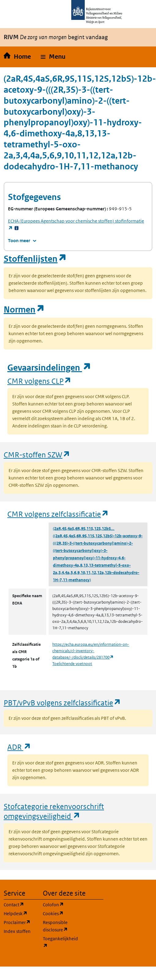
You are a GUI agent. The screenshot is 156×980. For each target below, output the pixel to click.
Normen (24, 310)
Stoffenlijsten (35, 259)
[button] (53, 57)
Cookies (59, 913)
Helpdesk (20, 913)
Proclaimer (20, 922)
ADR (19, 747)
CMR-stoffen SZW (37, 455)
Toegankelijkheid (59, 942)
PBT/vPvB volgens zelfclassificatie (62, 703)
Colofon (59, 904)
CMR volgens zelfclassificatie (58, 514)
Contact (20, 904)
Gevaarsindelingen (49, 368)
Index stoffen (17, 931)
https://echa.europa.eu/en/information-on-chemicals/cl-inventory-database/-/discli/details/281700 (91, 651)
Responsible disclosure (59, 926)
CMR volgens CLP (39, 381)
